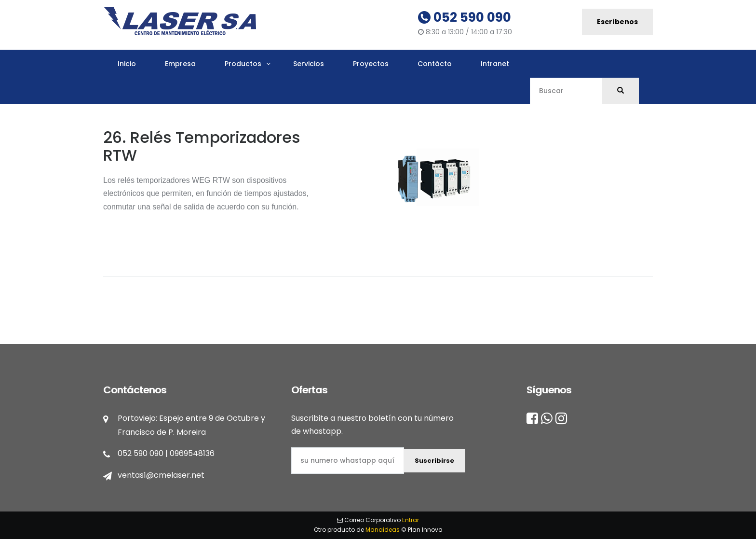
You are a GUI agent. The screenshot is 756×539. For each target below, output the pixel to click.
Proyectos (371, 64)
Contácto (435, 64)
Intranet (495, 64)
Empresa (180, 64)
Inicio (127, 64)
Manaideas (383, 530)
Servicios (309, 64)
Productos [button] (243, 64)
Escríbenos (617, 22)
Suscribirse (434, 461)
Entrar (411, 520)
